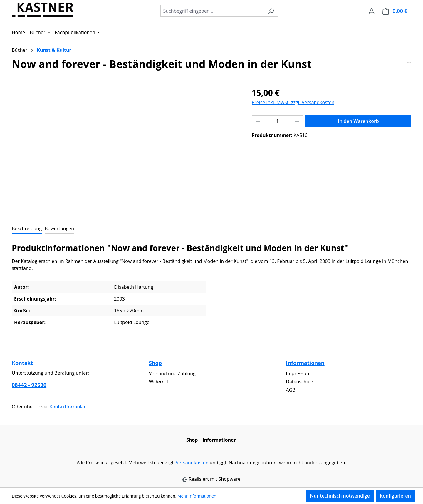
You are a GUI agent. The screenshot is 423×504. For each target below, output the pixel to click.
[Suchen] (271, 11)
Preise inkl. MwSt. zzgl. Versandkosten (293, 102)
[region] (126, 150)
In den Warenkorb (359, 121)
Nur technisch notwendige (340, 496)
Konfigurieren (395, 496)
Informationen (305, 363)
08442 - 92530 (29, 385)
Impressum (298, 373)
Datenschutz (299, 382)
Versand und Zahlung (172, 373)
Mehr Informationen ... (199, 496)
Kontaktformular (68, 407)
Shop (155, 363)
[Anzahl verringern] (258, 121)
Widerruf (159, 382)
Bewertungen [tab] (59, 228)
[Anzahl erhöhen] (297, 121)
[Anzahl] (277, 121)
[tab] (27, 229)
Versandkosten (192, 463)
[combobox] (212, 11)
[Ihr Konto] (372, 11)
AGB (291, 390)
